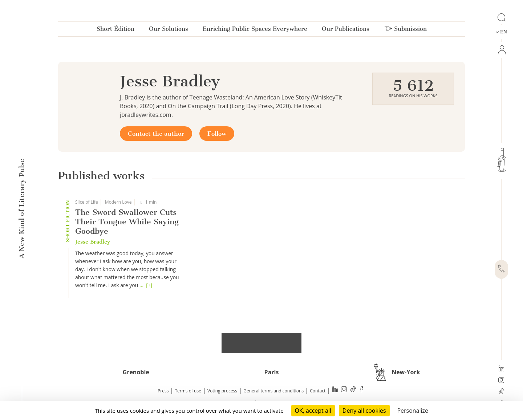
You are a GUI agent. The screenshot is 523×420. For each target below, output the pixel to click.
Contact (318, 391)
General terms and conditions (273, 391)
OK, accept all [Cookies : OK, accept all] (313, 411)
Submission (405, 30)
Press (163, 391)
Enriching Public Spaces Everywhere (255, 30)
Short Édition (115, 30)
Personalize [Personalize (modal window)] (413, 411)
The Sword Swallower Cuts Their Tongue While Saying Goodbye (127, 222)
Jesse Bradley (93, 242)
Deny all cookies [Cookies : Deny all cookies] (364, 411)
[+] (149, 285)
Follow (217, 134)
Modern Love (118, 202)
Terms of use (188, 391)
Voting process (222, 391)
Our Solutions (169, 30)
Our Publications (346, 30)
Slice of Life (87, 202)
